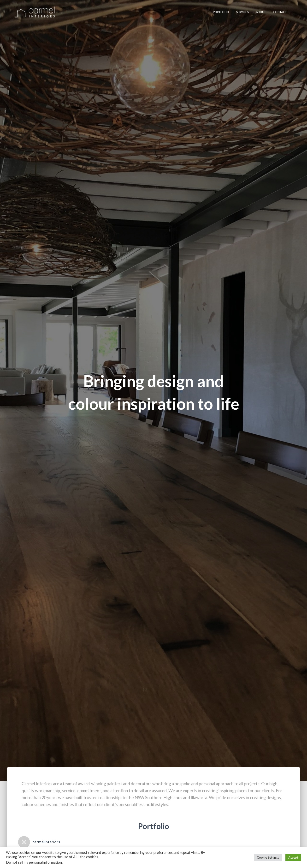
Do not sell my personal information (34, 862)
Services (242, 12)
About (261, 12)
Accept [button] (293, 857)
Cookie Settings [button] (268, 857)
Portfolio (221, 12)
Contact (280, 12)
